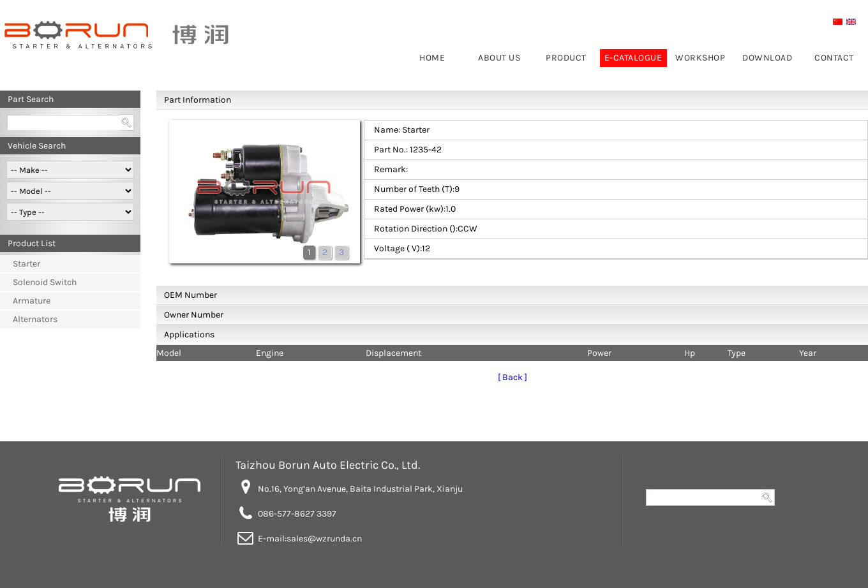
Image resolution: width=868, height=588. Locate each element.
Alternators (35, 319)
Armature (32, 301)
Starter (26, 264)
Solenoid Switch (45, 282)
